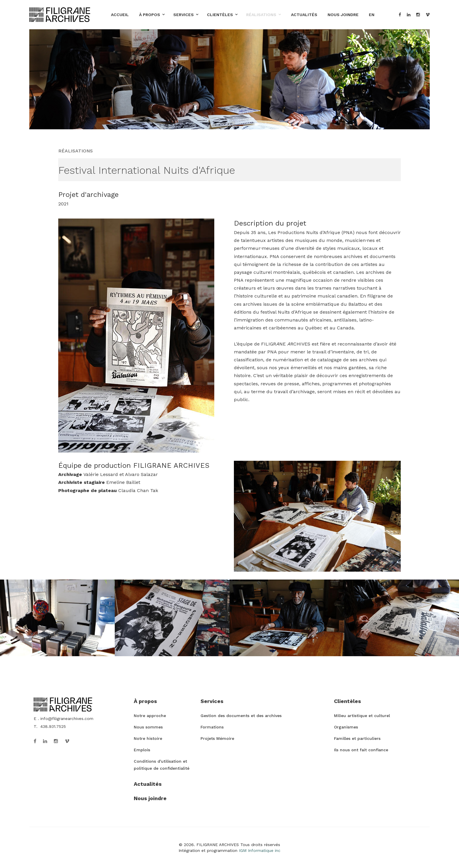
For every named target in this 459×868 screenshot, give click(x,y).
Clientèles (220, 15)
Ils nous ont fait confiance (361, 750)
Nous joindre (343, 15)
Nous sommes (148, 727)
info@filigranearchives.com (67, 719)
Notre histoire (148, 738)
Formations (212, 727)
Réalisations (261, 15)
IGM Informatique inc (260, 850)
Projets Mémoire (217, 738)
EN (372, 15)
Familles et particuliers (357, 738)
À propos (150, 15)
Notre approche (150, 716)
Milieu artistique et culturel (362, 716)
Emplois (142, 750)
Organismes (346, 727)
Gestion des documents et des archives (241, 716)
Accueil (120, 15)
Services (184, 15)
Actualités (304, 15)
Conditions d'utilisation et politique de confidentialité (162, 765)
